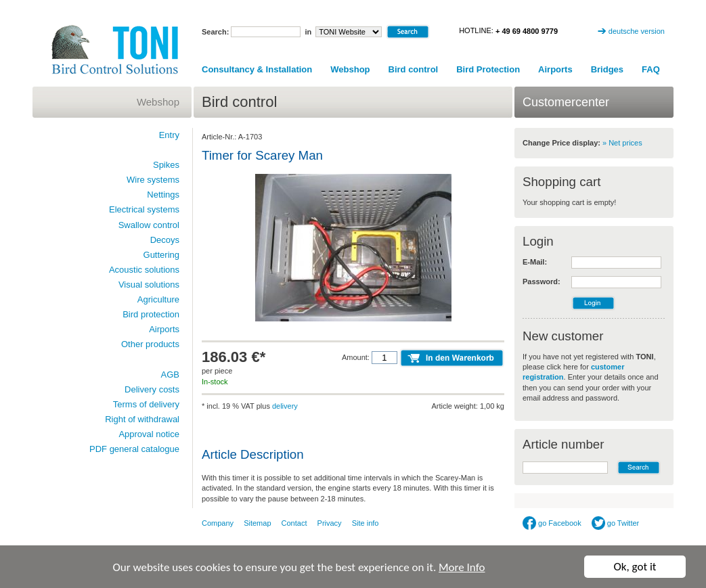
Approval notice (149, 434)
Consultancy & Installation (257, 69)
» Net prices (622, 143)
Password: (542, 281)
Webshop (350, 69)
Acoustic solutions (144, 270)
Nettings (163, 195)
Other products (150, 344)
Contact (294, 523)
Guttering (161, 255)
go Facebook (552, 523)
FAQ (651, 69)
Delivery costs (152, 389)
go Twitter (616, 523)
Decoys (165, 240)
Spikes (166, 165)
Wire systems (153, 180)
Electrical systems (144, 209)
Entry (169, 135)
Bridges (607, 69)
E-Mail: (535, 262)
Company (218, 523)
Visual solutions (149, 285)
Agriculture (158, 299)
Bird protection (151, 314)
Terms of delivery (146, 404)
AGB (170, 375)
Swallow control (149, 225)
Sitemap (257, 523)
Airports (555, 69)
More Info (462, 567)
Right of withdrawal (142, 419)
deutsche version (637, 31)
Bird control (414, 69)
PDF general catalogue (134, 449)
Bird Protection (488, 69)
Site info (366, 523)
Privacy (330, 523)
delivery (285, 406)
